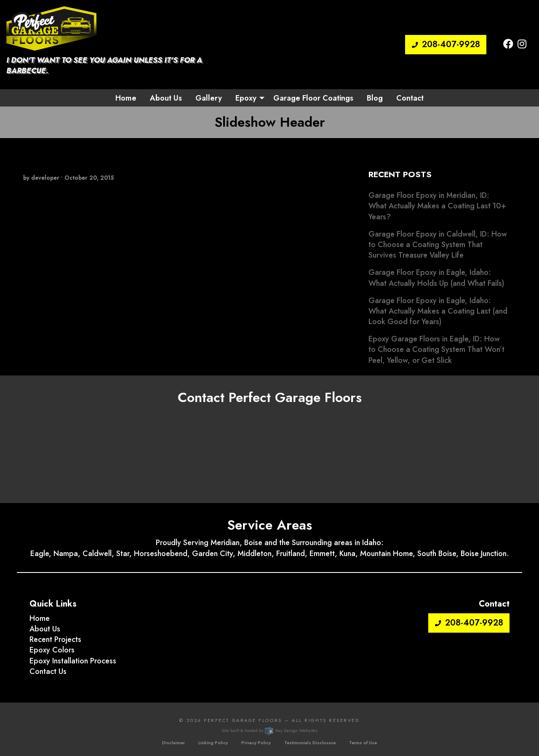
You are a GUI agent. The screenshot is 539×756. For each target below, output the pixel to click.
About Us (45, 629)
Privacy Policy (256, 743)
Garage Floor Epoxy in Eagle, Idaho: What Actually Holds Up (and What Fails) (436, 278)
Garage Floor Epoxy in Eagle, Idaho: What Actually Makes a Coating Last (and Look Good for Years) (438, 311)
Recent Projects (55, 639)
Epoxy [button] (246, 98)
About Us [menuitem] (166, 98)
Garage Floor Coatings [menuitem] (313, 98)
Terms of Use (363, 743)
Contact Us (48, 671)
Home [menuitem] (126, 98)
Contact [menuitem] (410, 98)
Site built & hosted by (269, 730)
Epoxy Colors (52, 650)
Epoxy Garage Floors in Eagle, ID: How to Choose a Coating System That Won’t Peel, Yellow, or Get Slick (436, 349)
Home (40, 618)
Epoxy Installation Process (73, 661)
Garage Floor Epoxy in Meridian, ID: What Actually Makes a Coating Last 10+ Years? (437, 206)
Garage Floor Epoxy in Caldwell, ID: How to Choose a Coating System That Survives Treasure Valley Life (438, 245)
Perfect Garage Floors (243, 720)
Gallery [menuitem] (209, 98)
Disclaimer (173, 743)
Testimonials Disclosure (310, 743)
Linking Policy (213, 743)
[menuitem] (248, 98)
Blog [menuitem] (375, 98)
